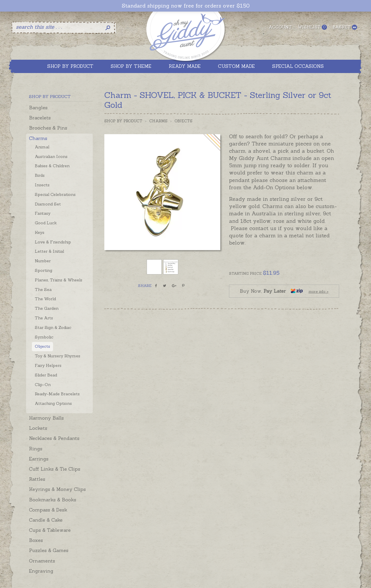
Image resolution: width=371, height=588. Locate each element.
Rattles (37, 479)
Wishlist (312, 27)
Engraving (41, 571)
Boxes (36, 540)
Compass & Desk (48, 510)
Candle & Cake (46, 520)
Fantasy (43, 213)
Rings (36, 449)
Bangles (38, 108)
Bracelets (40, 118)
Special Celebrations (55, 194)
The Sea (43, 290)
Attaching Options (53, 403)
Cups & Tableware (50, 530)
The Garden (47, 308)
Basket (345, 27)
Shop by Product (123, 121)
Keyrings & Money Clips (57, 489)
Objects (42, 346)
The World (45, 299)
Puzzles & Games (49, 550)
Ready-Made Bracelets (57, 394)
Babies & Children (52, 166)
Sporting (43, 270)
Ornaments (42, 561)
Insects (42, 185)
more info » (319, 291)
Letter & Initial (49, 251)
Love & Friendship (53, 242)
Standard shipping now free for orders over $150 (186, 6)
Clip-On (43, 385)
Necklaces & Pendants (54, 438)
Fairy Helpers (48, 365)
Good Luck (46, 223)
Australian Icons (51, 156)
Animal (42, 147)
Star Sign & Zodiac (53, 327)
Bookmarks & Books (53, 500)
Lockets (38, 428)
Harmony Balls (46, 418)
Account (280, 27)
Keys (40, 232)
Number (43, 261)
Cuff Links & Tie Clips (55, 469)
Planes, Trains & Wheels (59, 280)
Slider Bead (46, 375)
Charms (38, 138)
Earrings (39, 459)
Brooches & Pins (48, 128)
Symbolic (44, 337)
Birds (40, 175)
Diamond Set (48, 204)
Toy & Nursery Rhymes (58, 356)
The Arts (44, 318)
